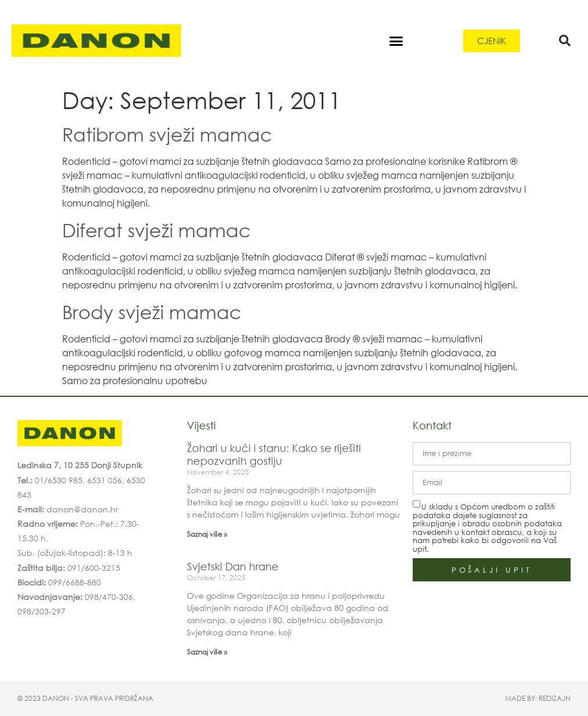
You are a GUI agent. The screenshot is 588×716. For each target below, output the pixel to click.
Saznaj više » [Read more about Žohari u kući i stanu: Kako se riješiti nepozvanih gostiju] (207, 534)
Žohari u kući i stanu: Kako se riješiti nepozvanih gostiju (274, 454)
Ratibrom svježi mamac (167, 134)
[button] (396, 41)
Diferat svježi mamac (156, 229)
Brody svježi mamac (152, 311)
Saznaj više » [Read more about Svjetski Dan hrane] (207, 652)
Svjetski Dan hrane (233, 566)
